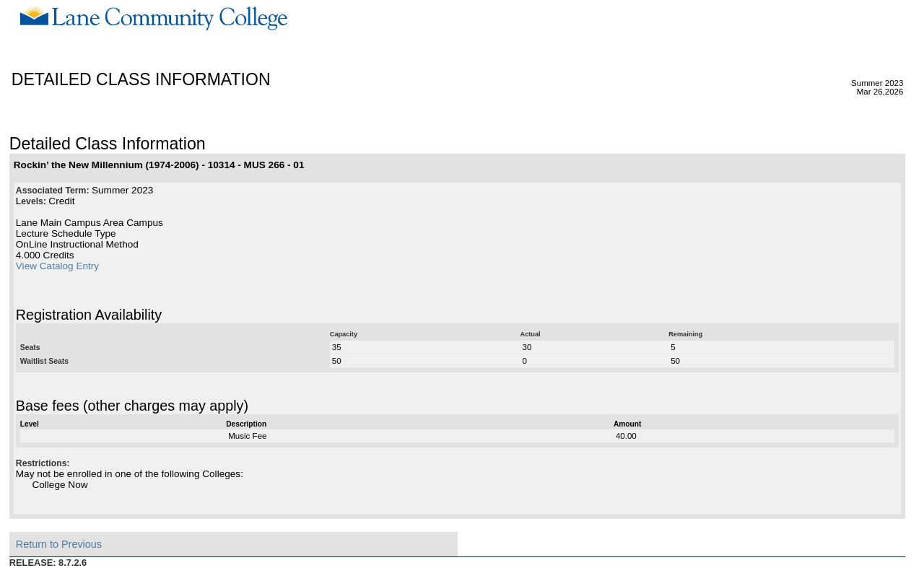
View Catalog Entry (57, 266)
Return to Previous (59, 544)
